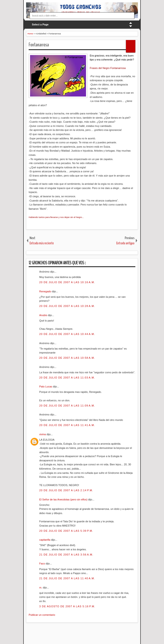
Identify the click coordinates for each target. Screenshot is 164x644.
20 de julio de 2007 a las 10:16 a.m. (67, 282)
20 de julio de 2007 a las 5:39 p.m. (66, 531)
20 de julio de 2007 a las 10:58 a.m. (67, 358)
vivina (43, 434)
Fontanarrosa (39, 45)
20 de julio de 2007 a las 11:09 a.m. (67, 406)
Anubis (44, 315)
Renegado (46, 291)
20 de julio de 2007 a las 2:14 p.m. (66, 490)
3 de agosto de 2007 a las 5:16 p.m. (67, 606)
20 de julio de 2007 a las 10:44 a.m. (67, 334)
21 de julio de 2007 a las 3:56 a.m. (66, 555)
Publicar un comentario (42, 615)
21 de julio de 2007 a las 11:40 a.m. (67, 578)
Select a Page (40, 24)
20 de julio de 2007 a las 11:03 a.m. (67, 378)
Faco (43, 563)
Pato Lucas (46, 386)
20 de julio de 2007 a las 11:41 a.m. (67, 425)
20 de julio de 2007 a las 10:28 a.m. (67, 306)
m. (41, 588)
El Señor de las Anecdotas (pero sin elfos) (64, 499)
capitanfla (45, 540)
